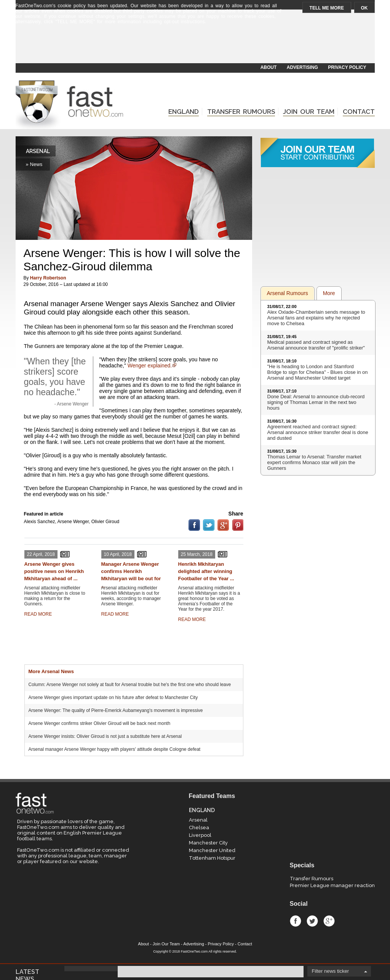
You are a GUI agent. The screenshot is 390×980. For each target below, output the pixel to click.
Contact (245, 944)
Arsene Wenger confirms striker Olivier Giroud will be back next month (100, 723)
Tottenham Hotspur (212, 858)
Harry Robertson (48, 278)
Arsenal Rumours (288, 293)
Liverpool (200, 835)
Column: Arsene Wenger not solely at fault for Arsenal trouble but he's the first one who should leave (130, 685)
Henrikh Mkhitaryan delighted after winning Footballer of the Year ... (206, 571)
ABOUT (269, 67)
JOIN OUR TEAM (309, 112)
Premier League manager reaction (332, 885)
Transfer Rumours (312, 879)
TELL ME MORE (327, 8)
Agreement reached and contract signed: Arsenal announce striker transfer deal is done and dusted (318, 432)
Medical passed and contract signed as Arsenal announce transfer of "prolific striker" (316, 345)
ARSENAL (38, 151)
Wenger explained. (150, 366)
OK (364, 8)
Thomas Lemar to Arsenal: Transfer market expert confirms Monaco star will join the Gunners (314, 462)
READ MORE (38, 614)
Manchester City (208, 843)
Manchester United (212, 850)
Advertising (193, 944)
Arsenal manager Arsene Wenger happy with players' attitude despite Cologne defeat (115, 749)
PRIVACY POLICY (347, 67)
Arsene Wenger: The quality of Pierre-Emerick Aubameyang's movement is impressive (116, 710)
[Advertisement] (195, 45)
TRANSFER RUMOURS (241, 112)
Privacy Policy (221, 944)
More (329, 293)
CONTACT (359, 112)
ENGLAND (184, 112)
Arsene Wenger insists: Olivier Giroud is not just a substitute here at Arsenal (105, 736)
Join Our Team (166, 944)
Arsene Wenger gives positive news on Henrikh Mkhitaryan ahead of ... (54, 571)
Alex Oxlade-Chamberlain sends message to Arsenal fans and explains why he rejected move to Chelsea (316, 318)
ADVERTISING (302, 67)
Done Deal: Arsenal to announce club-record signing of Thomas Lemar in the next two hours (316, 402)
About (143, 944)
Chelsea (199, 828)
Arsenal (198, 820)
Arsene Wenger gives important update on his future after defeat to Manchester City (113, 697)
